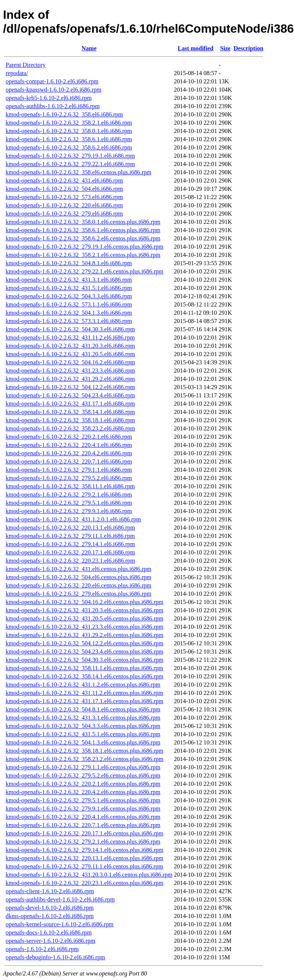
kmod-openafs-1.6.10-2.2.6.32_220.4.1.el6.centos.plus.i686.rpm (83, 817)
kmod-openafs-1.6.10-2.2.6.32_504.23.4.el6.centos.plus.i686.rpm (85, 652)
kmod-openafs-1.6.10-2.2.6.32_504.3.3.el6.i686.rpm (69, 296)
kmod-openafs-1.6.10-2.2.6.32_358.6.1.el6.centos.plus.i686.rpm (83, 230)
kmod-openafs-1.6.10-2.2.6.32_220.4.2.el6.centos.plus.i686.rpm (83, 792)
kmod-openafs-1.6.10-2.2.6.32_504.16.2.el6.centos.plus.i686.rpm (85, 602)
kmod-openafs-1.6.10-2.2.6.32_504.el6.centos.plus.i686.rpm (79, 577)
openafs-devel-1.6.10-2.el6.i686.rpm (50, 908)
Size (226, 48)
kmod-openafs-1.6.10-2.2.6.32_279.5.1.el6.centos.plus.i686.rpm (83, 800)
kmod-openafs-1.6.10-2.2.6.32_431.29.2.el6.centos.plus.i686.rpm (85, 635)
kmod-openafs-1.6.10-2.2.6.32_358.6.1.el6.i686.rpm (69, 139)
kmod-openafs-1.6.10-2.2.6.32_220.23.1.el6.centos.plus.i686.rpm (85, 883)
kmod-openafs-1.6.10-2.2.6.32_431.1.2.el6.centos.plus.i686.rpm (83, 685)
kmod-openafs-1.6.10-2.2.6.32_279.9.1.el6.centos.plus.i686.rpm (83, 809)
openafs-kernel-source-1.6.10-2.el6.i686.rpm (60, 924)
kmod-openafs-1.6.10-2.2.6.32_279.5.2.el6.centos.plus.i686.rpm (83, 775)
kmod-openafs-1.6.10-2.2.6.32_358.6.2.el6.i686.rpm (69, 147)
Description (248, 48)
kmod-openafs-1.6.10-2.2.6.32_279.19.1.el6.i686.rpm (70, 156)
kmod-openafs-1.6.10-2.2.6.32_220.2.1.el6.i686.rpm (69, 437)
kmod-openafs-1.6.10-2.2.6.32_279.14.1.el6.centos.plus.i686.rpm (85, 850)
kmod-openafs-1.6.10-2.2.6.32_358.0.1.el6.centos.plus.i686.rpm (83, 222)
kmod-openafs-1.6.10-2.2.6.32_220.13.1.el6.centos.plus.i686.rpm (85, 858)
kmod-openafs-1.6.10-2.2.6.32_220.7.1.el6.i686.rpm (69, 461)
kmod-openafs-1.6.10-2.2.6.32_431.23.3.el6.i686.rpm (70, 371)
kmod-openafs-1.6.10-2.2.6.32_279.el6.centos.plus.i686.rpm (79, 594)
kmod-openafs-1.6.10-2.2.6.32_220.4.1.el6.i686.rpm (69, 445)
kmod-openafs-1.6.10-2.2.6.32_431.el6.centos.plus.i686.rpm (79, 569)
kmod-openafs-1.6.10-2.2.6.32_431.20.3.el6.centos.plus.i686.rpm (85, 610)
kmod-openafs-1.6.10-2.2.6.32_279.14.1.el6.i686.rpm (70, 544)
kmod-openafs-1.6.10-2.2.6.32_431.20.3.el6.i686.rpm (70, 346)
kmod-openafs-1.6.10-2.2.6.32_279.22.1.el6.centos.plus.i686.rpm (85, 271)
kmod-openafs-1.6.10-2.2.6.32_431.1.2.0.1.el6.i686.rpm (73, 519)
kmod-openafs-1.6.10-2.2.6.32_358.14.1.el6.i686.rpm (70, 412)
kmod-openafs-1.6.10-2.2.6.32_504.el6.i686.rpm (64, 189)
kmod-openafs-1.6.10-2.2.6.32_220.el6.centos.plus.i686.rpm (79, 585)
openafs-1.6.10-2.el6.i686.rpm (42, 949)
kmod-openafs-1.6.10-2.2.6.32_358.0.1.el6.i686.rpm (69, 131)
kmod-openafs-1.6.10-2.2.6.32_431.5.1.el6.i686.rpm (69, 288)
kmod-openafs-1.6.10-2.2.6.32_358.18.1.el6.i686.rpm (70, 420)
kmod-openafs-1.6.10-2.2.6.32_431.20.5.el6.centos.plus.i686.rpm (85, 618)
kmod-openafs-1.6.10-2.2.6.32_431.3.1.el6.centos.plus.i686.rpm (83, 718)
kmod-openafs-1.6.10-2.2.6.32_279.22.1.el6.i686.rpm (70, 164)
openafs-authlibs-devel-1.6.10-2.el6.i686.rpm (60, 899)
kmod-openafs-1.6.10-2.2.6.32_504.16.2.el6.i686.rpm (70, 362)
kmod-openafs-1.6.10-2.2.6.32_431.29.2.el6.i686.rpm (70, 379)
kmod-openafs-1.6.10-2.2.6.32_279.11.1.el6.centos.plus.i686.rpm (84, 866)
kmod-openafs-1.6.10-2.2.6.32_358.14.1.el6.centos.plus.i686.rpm (85, 676)
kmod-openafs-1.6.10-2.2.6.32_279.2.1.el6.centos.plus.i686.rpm (83, 842)
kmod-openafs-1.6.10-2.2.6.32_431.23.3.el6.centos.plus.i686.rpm (85, 627)
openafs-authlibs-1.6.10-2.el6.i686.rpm (53, 106)
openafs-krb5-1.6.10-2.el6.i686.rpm (49, 98)
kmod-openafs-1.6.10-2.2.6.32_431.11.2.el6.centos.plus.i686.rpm (84, 693)
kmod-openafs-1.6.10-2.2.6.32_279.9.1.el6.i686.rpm (69, 511)
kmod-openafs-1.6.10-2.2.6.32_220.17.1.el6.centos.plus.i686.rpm (85, 833)
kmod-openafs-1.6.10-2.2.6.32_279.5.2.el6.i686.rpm (69, 478)
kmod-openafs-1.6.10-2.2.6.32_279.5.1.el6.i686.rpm (69, 503)
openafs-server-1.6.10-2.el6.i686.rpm (50, 941)
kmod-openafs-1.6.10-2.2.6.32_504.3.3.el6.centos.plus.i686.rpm (83, 726)
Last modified (196, 48)
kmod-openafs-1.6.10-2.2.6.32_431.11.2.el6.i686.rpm (70, 337)
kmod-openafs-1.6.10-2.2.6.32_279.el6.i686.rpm (64, 214)
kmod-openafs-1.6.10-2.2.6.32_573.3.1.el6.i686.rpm (69, 321)
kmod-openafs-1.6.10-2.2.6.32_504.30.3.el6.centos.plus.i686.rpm (85, 660)
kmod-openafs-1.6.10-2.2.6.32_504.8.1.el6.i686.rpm (69, 263)
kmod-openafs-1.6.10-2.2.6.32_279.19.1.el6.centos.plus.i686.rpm (85, 247)
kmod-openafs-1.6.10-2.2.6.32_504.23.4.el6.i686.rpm (70, 395)
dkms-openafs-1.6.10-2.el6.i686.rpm (50, 916)
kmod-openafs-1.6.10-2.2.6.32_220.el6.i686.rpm (64, 205)
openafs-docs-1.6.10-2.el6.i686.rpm (49, 932)
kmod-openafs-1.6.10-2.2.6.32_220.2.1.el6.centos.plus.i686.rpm (83, 784)
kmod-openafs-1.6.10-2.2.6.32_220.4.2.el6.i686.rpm (69, 453)
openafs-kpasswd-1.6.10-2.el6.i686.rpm (54, 90)
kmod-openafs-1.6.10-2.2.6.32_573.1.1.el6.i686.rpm (69, 304)
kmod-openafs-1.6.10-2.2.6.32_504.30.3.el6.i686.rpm (70, 329)
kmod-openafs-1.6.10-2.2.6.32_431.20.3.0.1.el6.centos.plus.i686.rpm (89, 875)
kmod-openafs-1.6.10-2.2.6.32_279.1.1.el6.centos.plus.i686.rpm (83, 767)
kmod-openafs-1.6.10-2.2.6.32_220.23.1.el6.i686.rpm (70, 561)
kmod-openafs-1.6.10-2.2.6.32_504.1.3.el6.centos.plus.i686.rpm (83, 742)
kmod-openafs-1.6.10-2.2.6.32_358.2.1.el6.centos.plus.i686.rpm (83, 255)
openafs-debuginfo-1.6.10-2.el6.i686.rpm (55, 957)
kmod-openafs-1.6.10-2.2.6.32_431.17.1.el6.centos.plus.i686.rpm (85, 701)
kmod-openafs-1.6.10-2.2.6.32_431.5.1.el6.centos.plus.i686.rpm (83, 734)
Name (89, 48)
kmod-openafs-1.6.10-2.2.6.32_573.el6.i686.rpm (64, 197)
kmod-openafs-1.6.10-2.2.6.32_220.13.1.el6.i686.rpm (70, 528)
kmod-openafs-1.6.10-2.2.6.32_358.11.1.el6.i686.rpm (70, 486)
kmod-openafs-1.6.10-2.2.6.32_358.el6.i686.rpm (64, 114)
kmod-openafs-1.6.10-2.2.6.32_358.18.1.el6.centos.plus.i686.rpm (85, 751)
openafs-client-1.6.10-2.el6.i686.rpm (50, 891)
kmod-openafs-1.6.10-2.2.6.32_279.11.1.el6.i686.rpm (70, 536)
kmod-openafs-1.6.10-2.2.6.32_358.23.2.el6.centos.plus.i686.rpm (85, 759)
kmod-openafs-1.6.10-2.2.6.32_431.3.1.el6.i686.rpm (69, 280)
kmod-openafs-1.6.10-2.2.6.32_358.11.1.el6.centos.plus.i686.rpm (84, 668)
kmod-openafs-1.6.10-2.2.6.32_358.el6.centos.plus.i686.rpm (79, 172)
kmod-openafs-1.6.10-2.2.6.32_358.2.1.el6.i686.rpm (69, 123)
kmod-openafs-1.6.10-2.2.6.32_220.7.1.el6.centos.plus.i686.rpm (83, 825)
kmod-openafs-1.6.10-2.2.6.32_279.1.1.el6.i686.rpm (69, 470)
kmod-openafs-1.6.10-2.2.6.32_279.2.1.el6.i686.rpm (69, 495)
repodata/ (17, 73)
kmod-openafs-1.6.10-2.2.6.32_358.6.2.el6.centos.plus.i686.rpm (83, 238)
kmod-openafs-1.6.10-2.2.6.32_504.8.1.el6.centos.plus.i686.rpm (83, 709)
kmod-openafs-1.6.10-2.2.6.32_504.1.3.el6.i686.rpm (69, 313)
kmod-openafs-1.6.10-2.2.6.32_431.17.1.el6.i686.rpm (70, 404)
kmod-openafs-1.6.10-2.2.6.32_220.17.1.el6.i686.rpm (70, 552)
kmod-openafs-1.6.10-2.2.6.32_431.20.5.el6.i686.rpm (70, 354)
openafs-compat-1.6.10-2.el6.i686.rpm (52, 81)
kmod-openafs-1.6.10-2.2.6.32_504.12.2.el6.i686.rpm (70, 387)
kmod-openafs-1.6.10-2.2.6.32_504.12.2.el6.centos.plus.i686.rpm (85, 643)
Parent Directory (26, 65)
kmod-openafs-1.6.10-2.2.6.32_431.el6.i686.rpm (64, 180)
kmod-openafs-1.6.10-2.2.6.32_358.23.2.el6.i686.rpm (70, 428)
